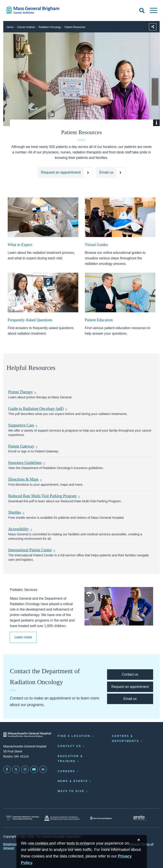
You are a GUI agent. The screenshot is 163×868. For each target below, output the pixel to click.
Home (10, 27)
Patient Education (99, 320)
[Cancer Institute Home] (34, 10)
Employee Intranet (10, 846)
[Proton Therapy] (82, 392)
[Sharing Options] (153, 27)
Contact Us (70, 746)
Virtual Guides (96, 245)
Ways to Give (71, 791)
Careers (66, 771)
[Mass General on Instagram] (25, 769)
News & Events (73, 781)
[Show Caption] (156, 123)
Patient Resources (75, 27)
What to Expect (20, 245)
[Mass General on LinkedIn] (43, 769)
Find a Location (74, 736)
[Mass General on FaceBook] (7, 769)
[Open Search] (142, 11)
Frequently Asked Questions (30, 320)
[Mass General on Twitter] (16, 769)
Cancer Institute (26, 27)
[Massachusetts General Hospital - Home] (27, 735)
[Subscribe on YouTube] (34, 769)
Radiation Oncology (50, 27)
